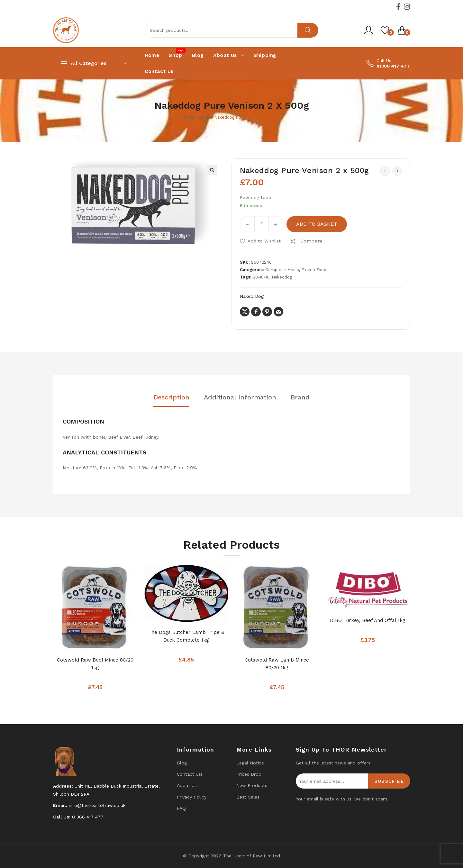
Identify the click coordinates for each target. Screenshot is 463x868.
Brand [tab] (300, 397)
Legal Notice (250, 763)
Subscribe (389, 781)
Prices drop (249, 774)
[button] (212, 170)
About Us (187, 785)
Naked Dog (252, 296)
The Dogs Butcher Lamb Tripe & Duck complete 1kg (186, 636)
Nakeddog (282, 277)
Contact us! (190, 774)
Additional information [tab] (240, 397)
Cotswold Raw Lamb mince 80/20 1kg (277, 664)
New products (252, 785)
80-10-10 (261, 277)
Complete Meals (282, 270)
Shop (204, 117)
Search (308, 30)
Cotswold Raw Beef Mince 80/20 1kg (95, 664)
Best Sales (248, 797)
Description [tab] (171, 397)
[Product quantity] (262, 224)
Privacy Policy (192, 797)
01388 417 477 (393, 66)
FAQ (181, 808)
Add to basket (317, 224)
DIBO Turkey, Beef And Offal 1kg (368, 620)
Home (188, 117)
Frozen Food (314, 270)
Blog (182, 763)
